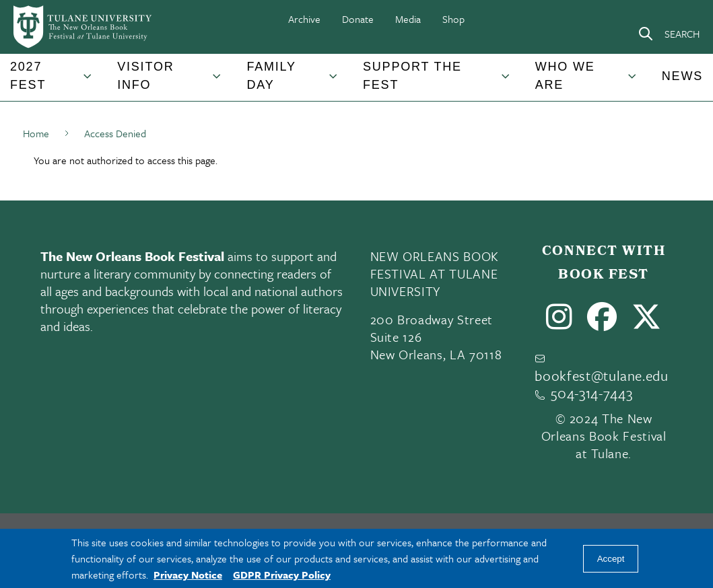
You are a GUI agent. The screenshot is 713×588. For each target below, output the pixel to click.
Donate (358, 19)
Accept (611, 559)
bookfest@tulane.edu (602, 375)
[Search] (669, 34)
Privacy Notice (188, 575)
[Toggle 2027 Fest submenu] (88, 81)
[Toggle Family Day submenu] (334, 81)
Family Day (271, 76)
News (682, 76)
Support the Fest (412, 76)
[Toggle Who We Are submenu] (633, 81)
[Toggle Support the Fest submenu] (506, 81)
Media (408, 19)
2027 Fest (28, 76)
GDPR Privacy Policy (282, 575)
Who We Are (565, 76)
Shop (453, 19)
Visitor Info (145, 76)
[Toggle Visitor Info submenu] (217, 81)
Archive (304, 19)
